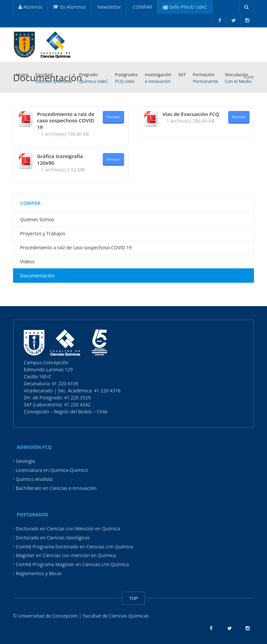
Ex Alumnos (69, 7)
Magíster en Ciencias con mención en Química (66, 555)
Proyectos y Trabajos (43, 233)
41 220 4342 (77, 405)
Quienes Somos (37, 219)
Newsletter (109, 7)
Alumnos (30, 7)
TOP (133, 598)
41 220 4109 (65, 383)
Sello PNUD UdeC (185, 7)
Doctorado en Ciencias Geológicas (53, 537)
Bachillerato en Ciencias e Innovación (56, 488)
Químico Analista (34, 479)
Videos (27, 262)
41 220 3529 (77, 398)
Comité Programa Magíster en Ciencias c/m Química (72, 564)
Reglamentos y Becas (39, 573)
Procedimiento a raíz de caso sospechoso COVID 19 (66, 120)
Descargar (113, 117)
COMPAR (142, 7)
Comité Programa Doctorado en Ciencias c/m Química (74, 546)
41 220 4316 (108, 391)
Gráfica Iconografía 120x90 (60, 159)
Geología (25, 461)
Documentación (37, 276)
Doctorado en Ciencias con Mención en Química (68, 528)
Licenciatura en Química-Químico (52, 470)
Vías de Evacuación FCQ (191, 114)
